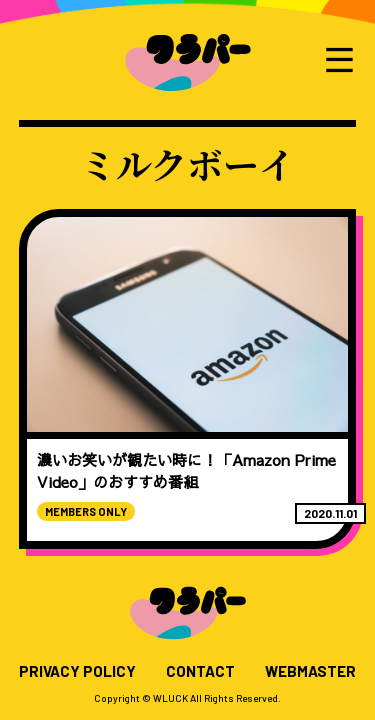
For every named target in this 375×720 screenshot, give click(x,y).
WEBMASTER (310, 671)
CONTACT (200, 671)
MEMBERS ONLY (86, 511)
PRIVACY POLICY (77, 671)
